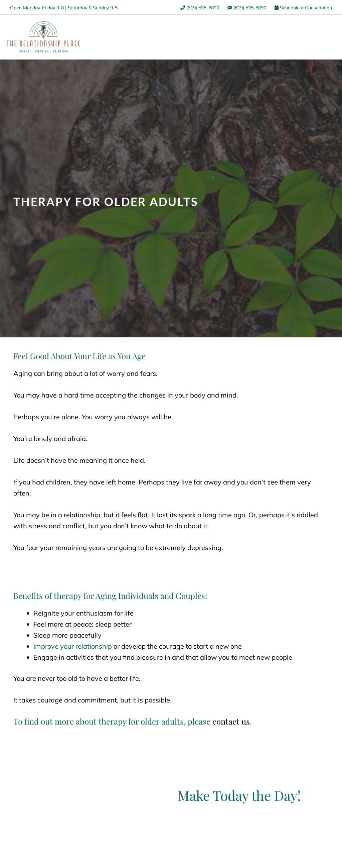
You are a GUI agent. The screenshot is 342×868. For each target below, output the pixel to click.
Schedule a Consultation (303, 8)
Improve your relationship (73, 646)
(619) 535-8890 (200, 8)
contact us (231, 721)
